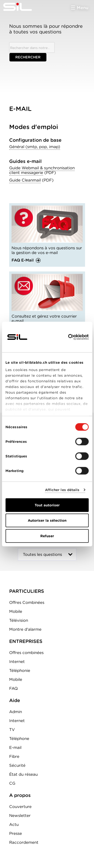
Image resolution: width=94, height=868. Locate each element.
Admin (16, 712)
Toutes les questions (42, 554)
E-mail (15, 747)
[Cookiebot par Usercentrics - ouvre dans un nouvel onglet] (68, 337)
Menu (83, 8)
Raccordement (24, 842)
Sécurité (17, 765)
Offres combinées (26, 653)
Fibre (14, 756)
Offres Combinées (27, 602)
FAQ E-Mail (23, 260)
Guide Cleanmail (25, 180)
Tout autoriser (47, 505)
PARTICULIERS (27, 591)
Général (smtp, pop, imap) (35, 147)
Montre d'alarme (25, 629)
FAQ (13, 688)
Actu (14, 824)
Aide (15, 700)
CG (12, 783)
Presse (16, 833)
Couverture (20, 807)
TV (12, 730)
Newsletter (20, 816)
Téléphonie (20, 670)
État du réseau (23, 774)
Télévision (19, 620)
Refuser (47, 536)
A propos (20, 795)
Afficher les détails (62, 490)
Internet (17, 662)
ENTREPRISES (26, 641)
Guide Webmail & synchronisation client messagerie (42, 170)
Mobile (16, 611)
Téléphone (19, 739)
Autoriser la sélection (47, 521)
